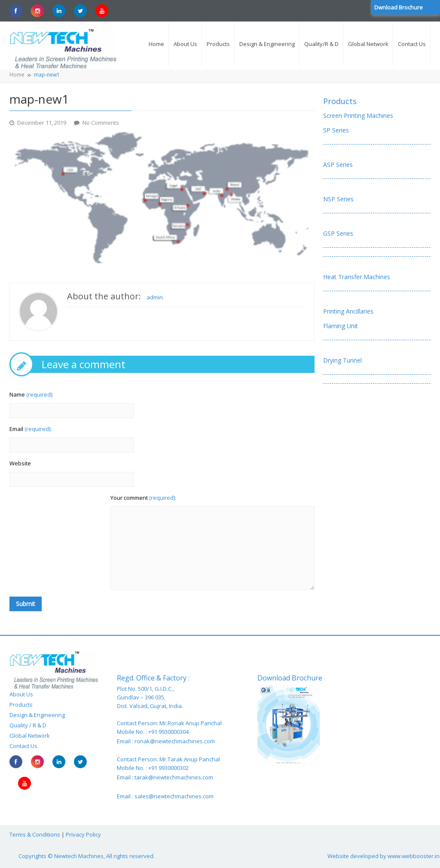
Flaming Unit (341, 326)
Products (340, 101)
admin (155, 297)
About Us (21, 694)
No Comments (101, 123)
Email (31, 429)
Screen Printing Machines (358, 115)
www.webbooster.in (414, 856)
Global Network (30, 736)
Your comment (143, 498)
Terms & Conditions (35, 834)
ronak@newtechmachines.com (175, 741)
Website (20, 463)
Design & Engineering (37, 715)
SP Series (336, 130)
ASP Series (338, 165)
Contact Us (23, 746)
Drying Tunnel (342, 360)
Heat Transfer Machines (357, 277)
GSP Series (338, 233)
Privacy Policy (83, 834)
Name (31, 394)
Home (17, 75)
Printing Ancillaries (348, 311)
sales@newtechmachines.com (174, 796)
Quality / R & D (28, 725)
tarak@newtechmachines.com (174, 777)
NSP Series (338, 199)
